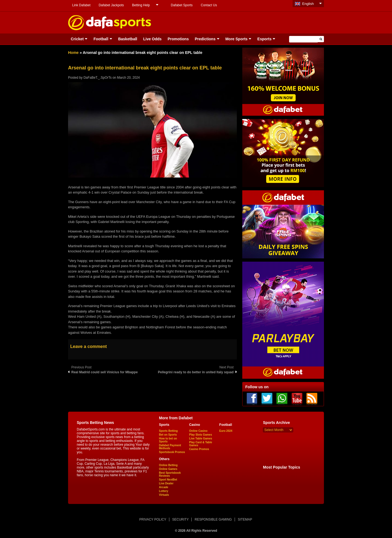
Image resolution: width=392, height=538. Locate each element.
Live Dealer (166, 483)
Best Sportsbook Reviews (170, 474)
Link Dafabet (81, 5)
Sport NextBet (168, 480)
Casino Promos (199, 449)
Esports (264, 39)
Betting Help (141, 5)
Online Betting (168, 465)
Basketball (128, 39)
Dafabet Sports (182, 5)
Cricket (77, 39)
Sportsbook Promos (172, 452)
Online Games (168, 469)
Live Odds (152, 39)
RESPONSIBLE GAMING (213, 519)
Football (101, 39)
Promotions (178, 39)
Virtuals (164, 495)
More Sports (237, 39)
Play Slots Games (201, 435)
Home (73, 53)
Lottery (164, 491)
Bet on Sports (168, 435)
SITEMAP (245, 519)
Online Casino (198, 431)
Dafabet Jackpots (111, 5)
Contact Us (209, 5)
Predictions (205, 39)
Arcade (164, 487)
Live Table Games (201, 438)
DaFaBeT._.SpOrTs (98, 78)
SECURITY (181, 519)
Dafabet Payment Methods (170, 447)
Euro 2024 (226, 431)
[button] (321, 39)
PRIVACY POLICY (153, 519)
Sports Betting (168, 431)
